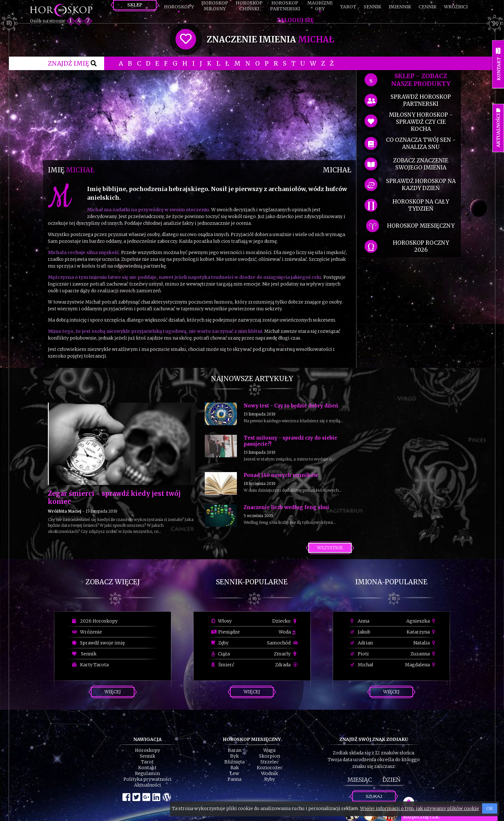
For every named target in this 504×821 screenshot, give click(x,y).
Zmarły (286, 654)
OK (490, 808)
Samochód (282, 643)
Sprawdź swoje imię (98, 643)
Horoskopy (179, 7)
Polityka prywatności (148, 779)
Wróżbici (456, 7)
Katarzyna (422, 632)
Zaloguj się (295, 20)
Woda (287, 632)
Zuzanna (424, 654)
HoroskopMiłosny (215, 6)
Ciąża (221, 654)
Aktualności (148, 785)
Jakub (360, 632)
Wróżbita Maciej (65, 511)
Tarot (348, 7)
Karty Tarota (90, 665)
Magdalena (421, 665)
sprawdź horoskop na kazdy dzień (421, 185)
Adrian (362, 643)
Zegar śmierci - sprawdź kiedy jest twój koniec (114, 497)
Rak (235, 768)
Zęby (220, 643)
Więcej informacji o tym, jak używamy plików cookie (419, 808)
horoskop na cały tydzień (421, 205)
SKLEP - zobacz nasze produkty (421, 80)
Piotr (360, 654)
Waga (269, 750)
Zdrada (286, 665)
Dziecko (285, 621)
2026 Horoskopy (95, 621)
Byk (234, 756)
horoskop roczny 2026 (421, 246)
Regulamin (147, 773)
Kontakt (147, 768)
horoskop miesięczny (421, 226)
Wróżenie (87, 632)
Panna (234, 779)
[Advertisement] (200, 115)
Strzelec (270, 762)
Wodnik (270, 773)
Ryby (270, 779)
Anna (360, 621)
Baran (235, 750)
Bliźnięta (234, 762)
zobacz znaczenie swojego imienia (421, 164)
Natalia (425, 643)
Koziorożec (270, 768)
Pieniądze (225, 632)
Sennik (372, 7)
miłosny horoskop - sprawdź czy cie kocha (421, 122)
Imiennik (400, 7)
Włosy (221, 621)
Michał (362, 665)
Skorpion (270, 756)
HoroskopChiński (249, 6)
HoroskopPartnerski (285, 6)
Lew (234, 773)
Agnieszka (422, 621)
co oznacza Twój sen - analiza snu (421, 143)
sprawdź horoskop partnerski (421, 100)
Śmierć (223, 665)
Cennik (428, 7)
